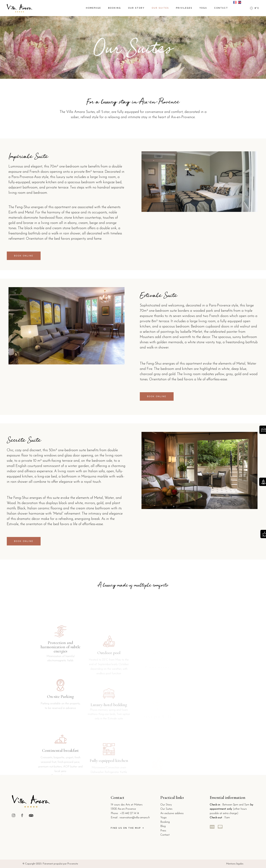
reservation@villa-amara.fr (135, 818)
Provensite (73, 864)
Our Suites (166, 809)
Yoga (163, 818)
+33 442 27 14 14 (130, 813)
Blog (163, 826)
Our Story (166, 805)
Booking (165, 822)
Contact (165, 835)
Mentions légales (235, 864)
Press (163, 831)
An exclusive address (172, 813)
